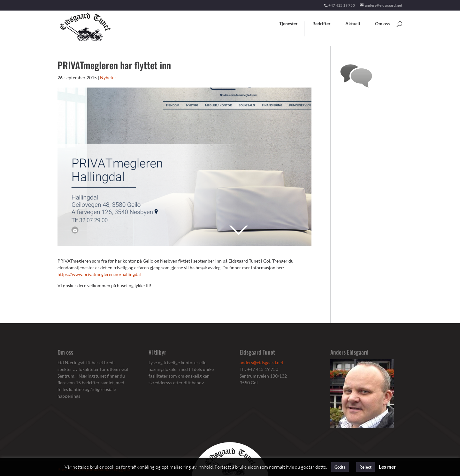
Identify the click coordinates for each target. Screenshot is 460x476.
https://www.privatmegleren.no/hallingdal (99, 274)
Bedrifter (322, 24)
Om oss (382, 24)
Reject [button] (365, 467)
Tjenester (288, 24)
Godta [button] (340, 467)
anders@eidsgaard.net (261, 362)
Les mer (387, 467)
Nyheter (108, 77)
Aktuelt (353, 24)
